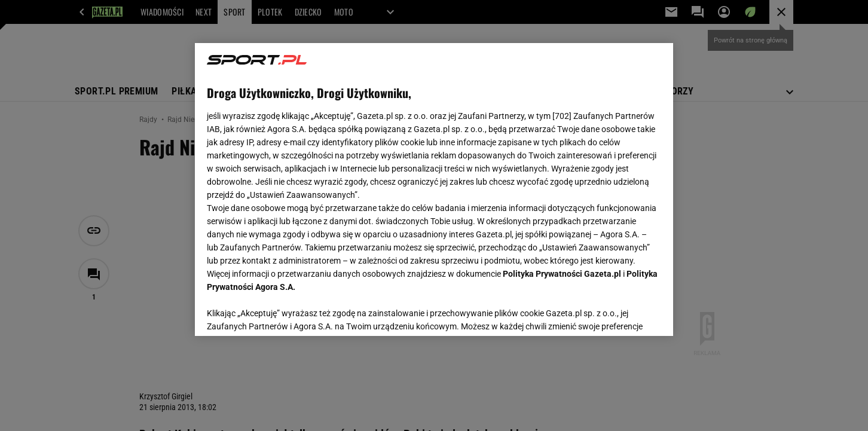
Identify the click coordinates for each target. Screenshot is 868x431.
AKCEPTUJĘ (621, 313)
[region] (434, 189)
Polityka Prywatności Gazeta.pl (562, 274)
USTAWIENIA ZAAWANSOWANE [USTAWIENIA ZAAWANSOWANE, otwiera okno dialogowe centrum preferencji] (285, 312)
